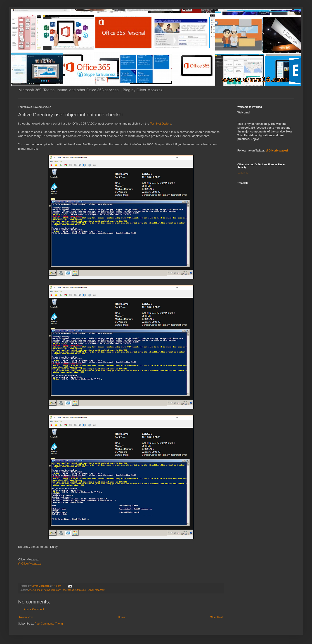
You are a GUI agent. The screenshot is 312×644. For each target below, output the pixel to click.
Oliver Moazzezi (96, 590)
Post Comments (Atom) (49, 624)
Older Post (216, 617)
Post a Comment (34, 609)
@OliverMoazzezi (30, 563)
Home (122, 617)
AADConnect (35, 590)
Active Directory (52, 590)
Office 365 (81, 590)
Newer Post (26, 617)
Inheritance (68, 590)
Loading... (243, 173)
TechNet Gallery (160, 124)
